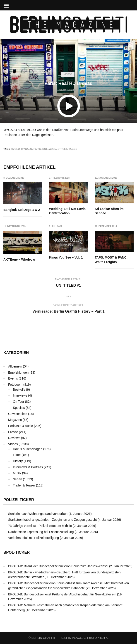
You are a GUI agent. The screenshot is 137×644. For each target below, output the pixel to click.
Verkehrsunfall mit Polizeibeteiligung (34, 538)
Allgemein (15, 366)
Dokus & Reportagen (28, 449)
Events (13, 378)
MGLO (16, 149)
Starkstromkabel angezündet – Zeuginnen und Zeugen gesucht (53, 520)
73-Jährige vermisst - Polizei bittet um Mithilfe (40, 526)
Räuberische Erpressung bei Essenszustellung (41, 532)
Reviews (14, 438)
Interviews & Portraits (28, 467)
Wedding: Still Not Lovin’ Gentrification (68, 211)
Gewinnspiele (18, 414)
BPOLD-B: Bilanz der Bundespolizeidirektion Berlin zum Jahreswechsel (58, 566)
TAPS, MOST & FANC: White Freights (111, 260)
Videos (68, 74)
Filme (17, 455)
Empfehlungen (18, 373)
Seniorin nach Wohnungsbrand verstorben (38, 514)
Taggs (73, 149)
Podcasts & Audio (21, 426)
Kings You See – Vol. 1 (66, 257)
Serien (17, 479)
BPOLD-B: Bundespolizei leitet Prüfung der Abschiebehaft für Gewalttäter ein (62, 594)
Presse (13, 432)
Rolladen (49, 149)
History (18, 461)
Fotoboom (15, 385)
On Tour (19, 402)
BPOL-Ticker (17, 552)
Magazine (15, 420)
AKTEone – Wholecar (19, 259)
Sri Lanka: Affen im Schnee (109, 211)
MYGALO (27, 149)
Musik (17, 473)
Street (62, 149)
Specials (19, 408)
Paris (37, 149)
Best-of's (19, 390)
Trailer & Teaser (24, 485)
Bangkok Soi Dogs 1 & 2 (22, 210)
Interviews (20, 395)
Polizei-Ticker (19, 500)
